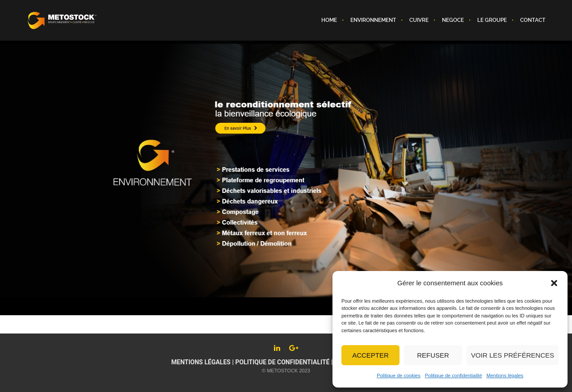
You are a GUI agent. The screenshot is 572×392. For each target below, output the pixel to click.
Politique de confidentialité (454, 375)
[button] (554, 283)
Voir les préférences (513, 355)
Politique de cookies (399, 375)
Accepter (370, 355)
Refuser (433, 355)
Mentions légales (505, 375)
